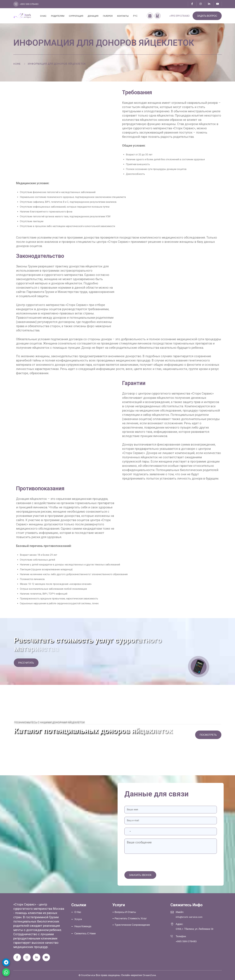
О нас (43, 16)
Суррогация (76, 16)
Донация (93, 16)
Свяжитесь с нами (85, 933)
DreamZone (149, 975)
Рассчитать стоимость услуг (131, 918)
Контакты (123, 16)
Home (17, 64)
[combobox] (128, 831)
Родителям (58, 16)
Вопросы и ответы (125, 912)
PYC (135, 16)
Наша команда (83, 926)
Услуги (78, 919)
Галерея (108, 16)
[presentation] (147, 863)
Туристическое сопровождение (132, 925)
